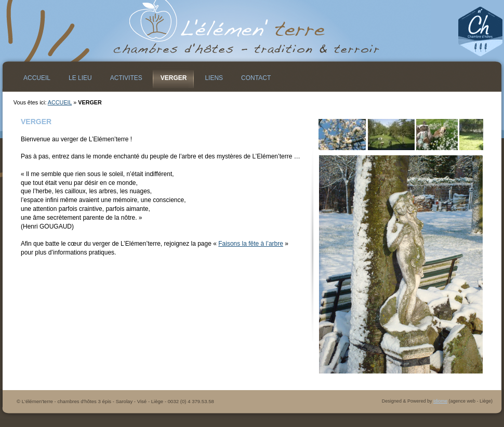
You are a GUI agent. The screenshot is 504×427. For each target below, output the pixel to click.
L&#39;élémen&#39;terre (252, 31)
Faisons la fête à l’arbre (251, 244)
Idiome (440, 401)
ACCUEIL (60, 102)
